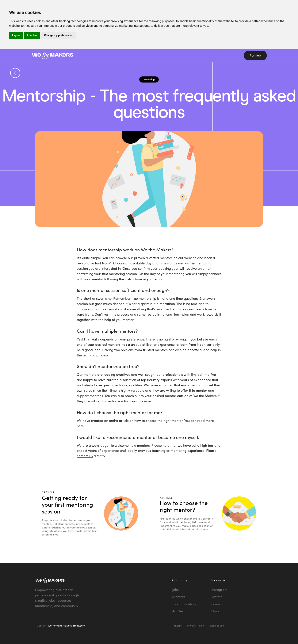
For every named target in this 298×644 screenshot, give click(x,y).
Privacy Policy (195, 626)
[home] (79, 55)
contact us (85, 456)
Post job (255, 55)
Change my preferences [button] (58, 35)
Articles (178, 611)
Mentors (179, 597)
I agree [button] (16, 35)
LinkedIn (218, 604)
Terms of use (216, 626)
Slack (215, 611)
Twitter (217, 597)
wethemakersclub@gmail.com (67, 626)
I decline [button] (32, 35)
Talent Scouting (184, 604)
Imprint (178, 626)
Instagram (219, 590)
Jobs (175, 590)
